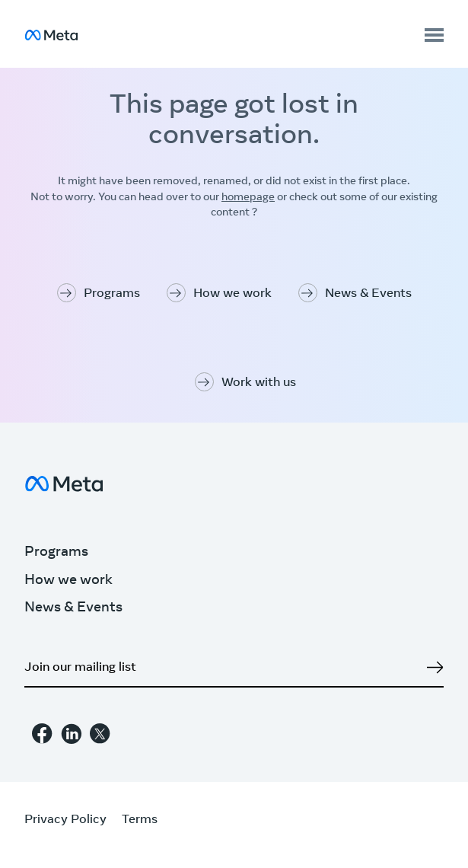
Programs (112, 294)
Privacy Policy (65, 820)
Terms (140, 820)
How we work (232, 294)
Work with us (259, 383)
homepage (248, 198)
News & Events (368, 294)
